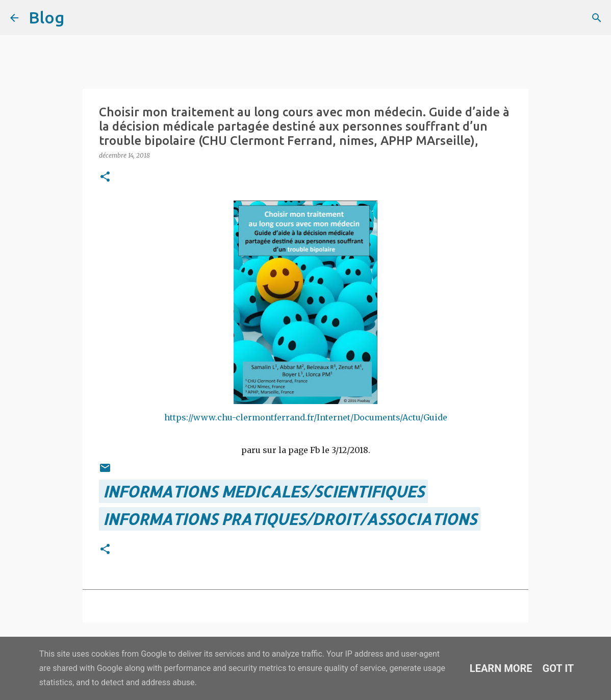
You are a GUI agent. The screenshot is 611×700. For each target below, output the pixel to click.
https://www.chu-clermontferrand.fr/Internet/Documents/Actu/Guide (306, 417)
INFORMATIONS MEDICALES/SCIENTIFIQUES (263, 491)
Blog (46, 17)
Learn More (501, 668)
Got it (558, 668)
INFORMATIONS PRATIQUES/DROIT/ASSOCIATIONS (290, 519)
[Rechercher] (79, 18)
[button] (105, 177)
